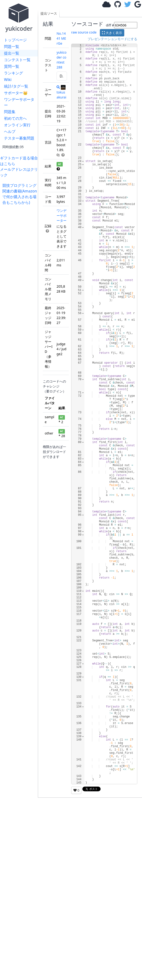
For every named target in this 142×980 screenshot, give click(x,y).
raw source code (84, 32)
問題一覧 (12, 47)
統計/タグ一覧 (16, 86)
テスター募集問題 (19, 138)
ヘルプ (10, 132)
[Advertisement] (20, 220)
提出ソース (49, 13)
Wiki (8, 80)
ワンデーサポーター (19, 102)
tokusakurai (61, 92)
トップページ (15, 40)
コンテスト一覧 (17, 60)
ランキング (13, 73)
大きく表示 (112, 33)
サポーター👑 (16, 93)
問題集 (10, 112)
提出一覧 (12, 53)
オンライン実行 (17, 125)
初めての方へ (15, 118)
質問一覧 (12, 66)
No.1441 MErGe (61, 38)
